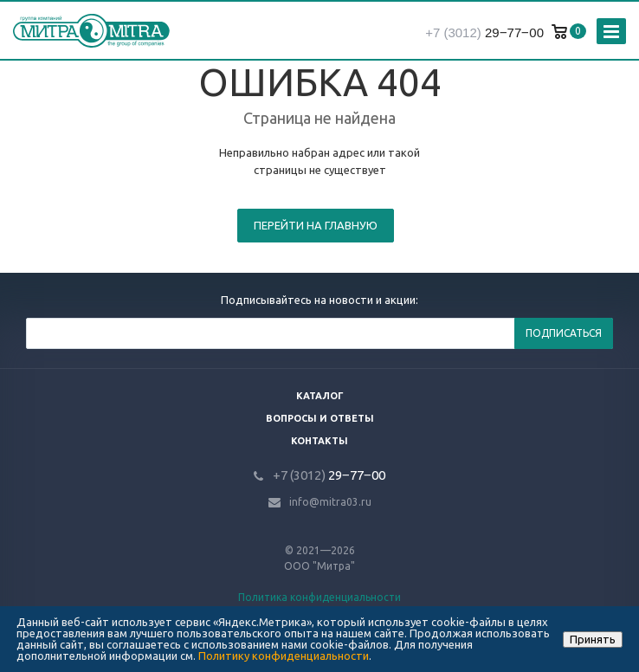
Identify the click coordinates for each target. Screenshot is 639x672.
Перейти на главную (316, 225)
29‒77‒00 (484, 32)
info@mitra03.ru (330, 502)
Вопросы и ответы (320, 418)
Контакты (319, 441)
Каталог (320, 396)
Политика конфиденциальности (319, 597)
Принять (593, 639)
